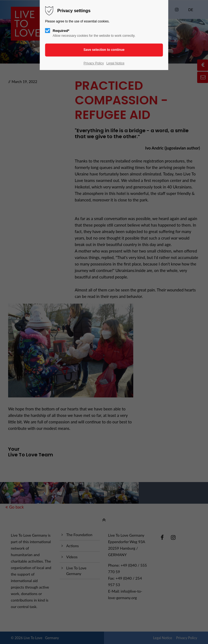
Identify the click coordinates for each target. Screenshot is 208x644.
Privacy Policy (94, 63)
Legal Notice (116, 63)
